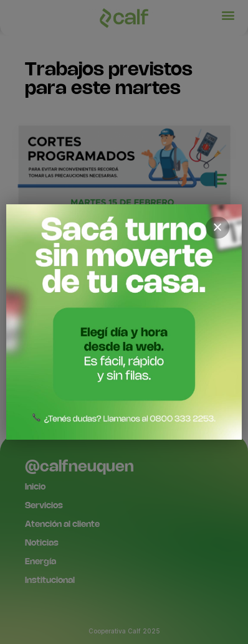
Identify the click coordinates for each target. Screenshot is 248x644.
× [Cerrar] (217, 227)
